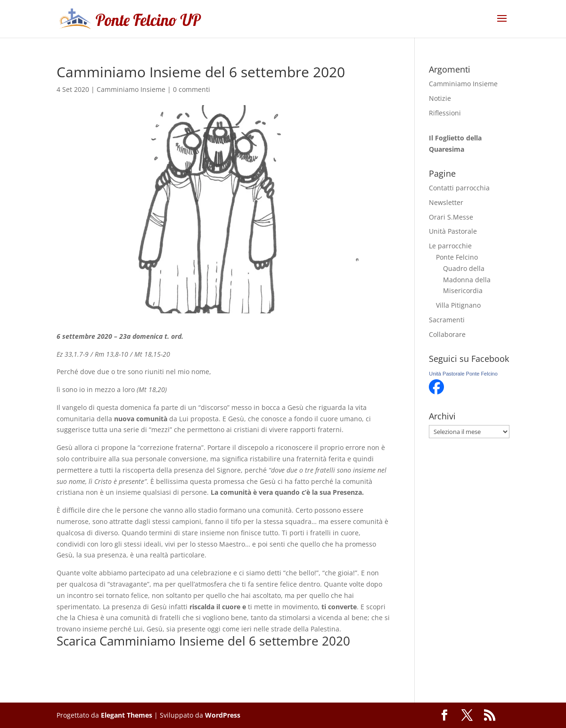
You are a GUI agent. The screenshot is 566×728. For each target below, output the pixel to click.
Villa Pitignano (458, 305)
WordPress (223, 715)
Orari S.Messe (451, 217)
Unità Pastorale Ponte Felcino (463, 374)
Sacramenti (447, 320)
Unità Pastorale (453, 231)
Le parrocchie (450, 246)
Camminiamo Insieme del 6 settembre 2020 (225, 641)
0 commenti (192, 89)
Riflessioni (445, 113)
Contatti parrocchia (459, 188)
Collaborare (447, 334)
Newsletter (446, 202)
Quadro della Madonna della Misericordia (467, 280)
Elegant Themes (127, 715)
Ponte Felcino (457, 257)
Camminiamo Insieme (131, 89)
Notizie (440, 98)
